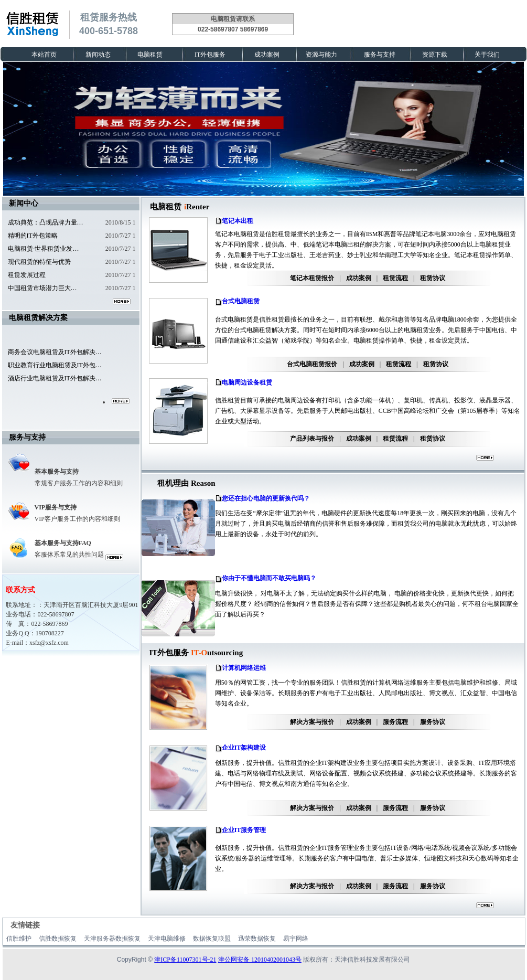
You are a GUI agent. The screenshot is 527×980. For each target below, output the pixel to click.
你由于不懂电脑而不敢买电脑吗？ (269, 578)
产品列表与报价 (312, 439)
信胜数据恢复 (58, 939)
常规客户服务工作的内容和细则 (79, 483)
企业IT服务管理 (244, 830)
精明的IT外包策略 (33, 236)
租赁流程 (395, 278)
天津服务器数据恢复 (112, 939)
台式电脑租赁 (241, 301)
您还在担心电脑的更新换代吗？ (266, 498)
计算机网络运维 (244, 668)
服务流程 (395, 722)
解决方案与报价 (312, 722)
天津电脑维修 (167, 939)
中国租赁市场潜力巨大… (42, 288)
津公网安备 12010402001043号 (260, 960)
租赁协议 (433, 278)
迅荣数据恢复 (257, 939)
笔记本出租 (238, 221)
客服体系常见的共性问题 (69, 555)
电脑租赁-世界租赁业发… (44, 249)
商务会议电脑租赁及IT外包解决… (55, 352)
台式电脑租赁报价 (312, 364)
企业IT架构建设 (244, 748)
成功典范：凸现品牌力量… (46, 222)
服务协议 (433, 722)
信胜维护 (19, 939)
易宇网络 (296, 939)
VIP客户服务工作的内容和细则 (77, 519)
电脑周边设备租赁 (247, 382)
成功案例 (359, 278)
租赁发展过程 (27, 275)
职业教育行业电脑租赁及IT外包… (55, 365)
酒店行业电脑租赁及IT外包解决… (55, 378)
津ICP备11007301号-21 (185, 960)
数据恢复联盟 (212, 939)
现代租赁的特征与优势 (39, 262)
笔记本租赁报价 (312, 278)
